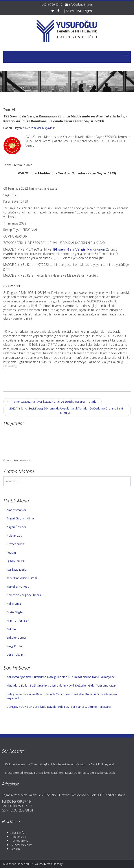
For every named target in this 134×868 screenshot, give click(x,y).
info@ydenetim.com (81, 5)
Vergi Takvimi (15, 655)
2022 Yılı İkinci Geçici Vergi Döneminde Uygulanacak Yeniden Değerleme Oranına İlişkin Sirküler (67, 410)
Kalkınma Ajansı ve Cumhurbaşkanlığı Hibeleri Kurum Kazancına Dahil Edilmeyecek (61, 677)
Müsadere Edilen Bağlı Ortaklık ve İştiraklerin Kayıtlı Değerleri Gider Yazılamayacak (61, 685)
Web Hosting (54, 864)
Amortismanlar (16, 510)
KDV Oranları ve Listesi (22, 578)
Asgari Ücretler (16, 527)
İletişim (11, 553)
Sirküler (12, 629)
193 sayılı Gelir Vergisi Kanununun (79, 249)
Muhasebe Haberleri (16, 864)
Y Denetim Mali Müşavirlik (39, 128)
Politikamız (14, 604)
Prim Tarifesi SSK (18, 621)
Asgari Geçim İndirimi (21, 518)
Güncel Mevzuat (19, 845)
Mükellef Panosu (18, 587)
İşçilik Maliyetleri (17, 570)
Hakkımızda (14, 536)
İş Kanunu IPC (16, 561)
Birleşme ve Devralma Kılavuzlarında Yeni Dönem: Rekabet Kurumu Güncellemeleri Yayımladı (62, 696)
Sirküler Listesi (16, 638)
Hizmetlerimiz (16, 544)
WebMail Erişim (79, 11)
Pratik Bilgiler (15, 612)
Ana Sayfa (15, 832)
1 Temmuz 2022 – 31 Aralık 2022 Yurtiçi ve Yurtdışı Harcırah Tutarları (52, 402)
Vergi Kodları (15, 646)
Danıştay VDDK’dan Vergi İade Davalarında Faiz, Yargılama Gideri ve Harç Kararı (60, 707)
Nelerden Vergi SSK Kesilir (24, 595)
